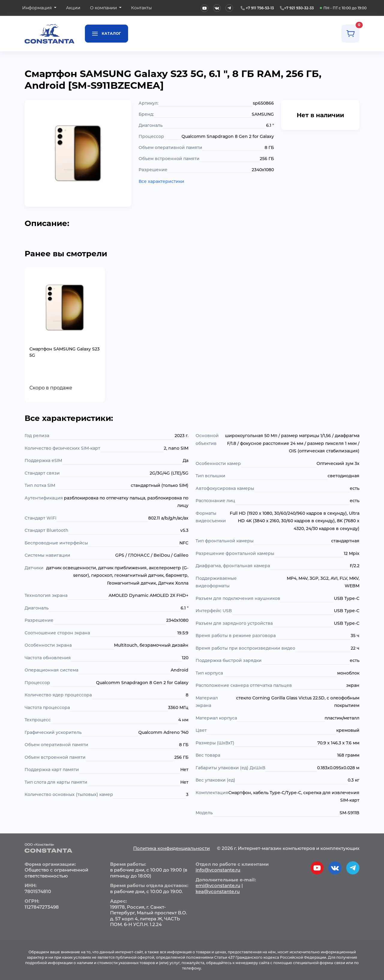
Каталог (106, 33)
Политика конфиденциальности (171, 848)
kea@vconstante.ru (218, 891)
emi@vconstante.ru (218, 885)
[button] (39, 8)
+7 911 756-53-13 (260, 8)
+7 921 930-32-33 (299, 8)
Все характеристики (161, 181)
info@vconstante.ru (218, 870)
